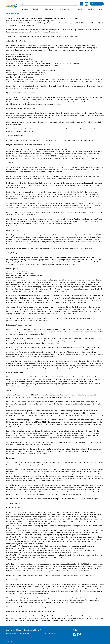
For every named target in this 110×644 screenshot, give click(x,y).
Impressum (92, 641)
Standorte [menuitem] (91, 9)
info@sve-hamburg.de (26, 25)
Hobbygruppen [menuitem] (48, 9)
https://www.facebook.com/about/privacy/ (22, 454)
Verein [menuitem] (100, 9)
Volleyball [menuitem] (35, 9)
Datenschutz (100, 641)
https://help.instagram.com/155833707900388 (72, 499)
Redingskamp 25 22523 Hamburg (18, 634)
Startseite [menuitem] (25, 9)
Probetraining (97, 4)
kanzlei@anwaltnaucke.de (85, 575)
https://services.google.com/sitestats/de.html (74, 368)
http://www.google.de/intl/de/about (43, 260)
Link (36, 309)
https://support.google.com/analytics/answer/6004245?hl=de (28, 320)
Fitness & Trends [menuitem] (64, 9)
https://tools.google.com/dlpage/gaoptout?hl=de (68, 302)
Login (11, 641)
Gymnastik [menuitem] (79, 9)
